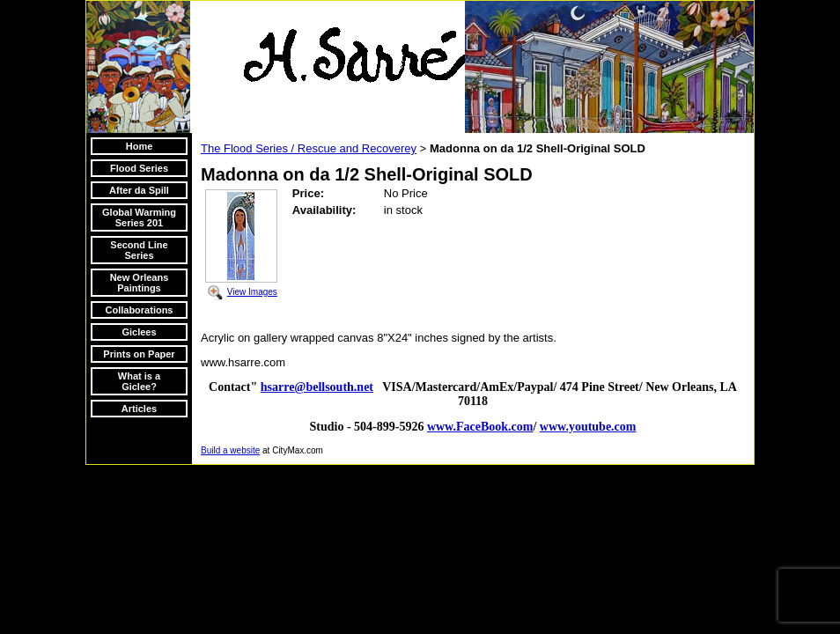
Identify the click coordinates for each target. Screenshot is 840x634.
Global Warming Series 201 (139, 217)
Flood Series (139, 168)
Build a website (230, 450)
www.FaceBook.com (480, 427)
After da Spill (139, 190)
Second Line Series (139, 250)
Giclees (139, 332)
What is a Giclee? (139, 381)
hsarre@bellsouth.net (317, 387)
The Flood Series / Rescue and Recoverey (309, 148)
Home (140, 146)
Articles (139, 409)
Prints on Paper (139, 354)
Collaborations (139, 310)
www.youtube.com (588, 427)
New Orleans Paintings (140, 283)
